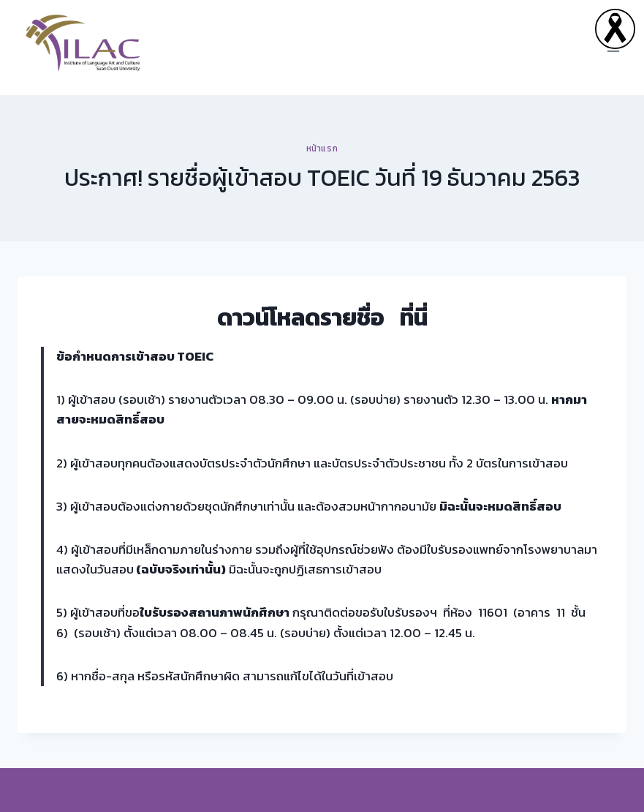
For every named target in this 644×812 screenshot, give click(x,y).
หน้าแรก (322, 149)
